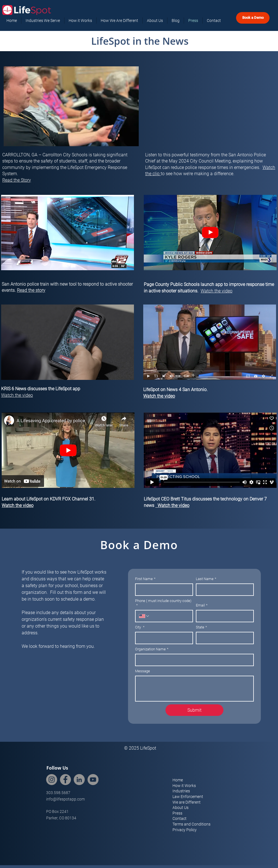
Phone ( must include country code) (163, 603)
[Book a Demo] (253, 18)
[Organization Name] (193, 660)
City (140, 627)
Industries (181, 791)
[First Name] (162, 590)
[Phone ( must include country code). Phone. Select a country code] (144, 616)
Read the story (31, 290)
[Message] (194, 689)
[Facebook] (65, 780)
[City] (162, 638)
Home (178, 780)
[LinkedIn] (79, 780)
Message (143, 671)
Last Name (206, 579)
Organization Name (152, 649)
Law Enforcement (188, 797)
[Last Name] (223, 590)
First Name (145, 579)
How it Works (184, 786)
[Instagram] (52, 780)
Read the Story (17, 180)
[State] (223, 638)
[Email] (223, 616)
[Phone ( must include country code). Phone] (169, 616)
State (201, 627)
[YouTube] (93, 780)
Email (202, 605)
